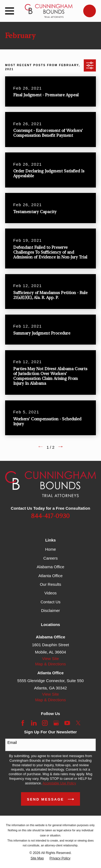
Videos (51, 593)
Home (50, 549)
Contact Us (50, 602)
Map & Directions (50, 664)
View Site (50, 658)
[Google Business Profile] (56, 723)
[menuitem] (37, 858)
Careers (50, 558)
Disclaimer (50, 610)
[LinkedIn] (34, 723)
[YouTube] (67, 723)
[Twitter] (78, 723)
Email (12, 743)
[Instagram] (45, 723)
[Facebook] (23, 723)
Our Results (50, 584)
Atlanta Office (51, 576)
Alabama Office (50, 567)
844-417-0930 (50, 516)
